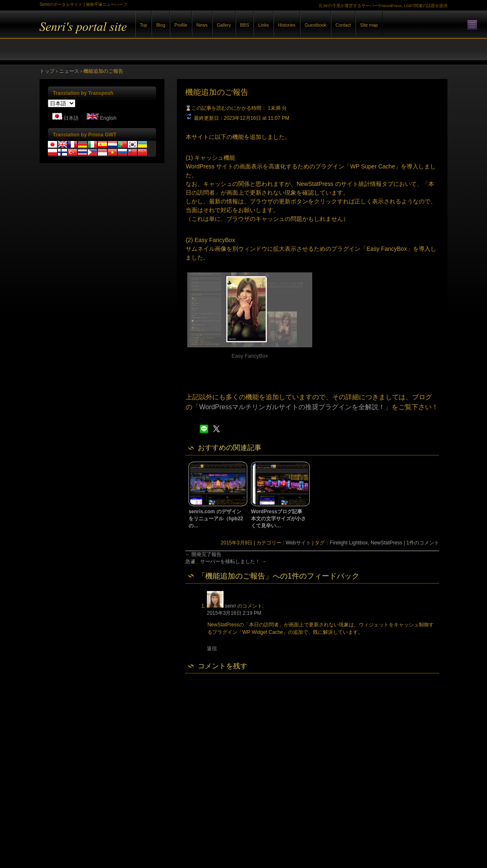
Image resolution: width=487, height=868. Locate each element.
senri (230, 606)
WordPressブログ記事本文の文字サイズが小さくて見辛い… (278, 519)
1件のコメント (423, 543)
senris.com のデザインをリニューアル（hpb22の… (216, 519)
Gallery (224, 25)
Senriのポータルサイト (131, 33)
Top (143, 25)
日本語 (71, 118)
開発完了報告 (203, 554)
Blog (161, 25)
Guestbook (316, 25)
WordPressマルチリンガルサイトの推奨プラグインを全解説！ (292, 407)
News (202, 25)
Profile (181, 25)
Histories (287, 25)
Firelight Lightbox (349, 543)
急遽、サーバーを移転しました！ (226, 561)
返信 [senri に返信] (212, 648)
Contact (343, 25)
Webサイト (298, 543)
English (108, 118)
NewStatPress (386, 543)
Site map (369, 25)
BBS (245, 25)
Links (263, 25)
